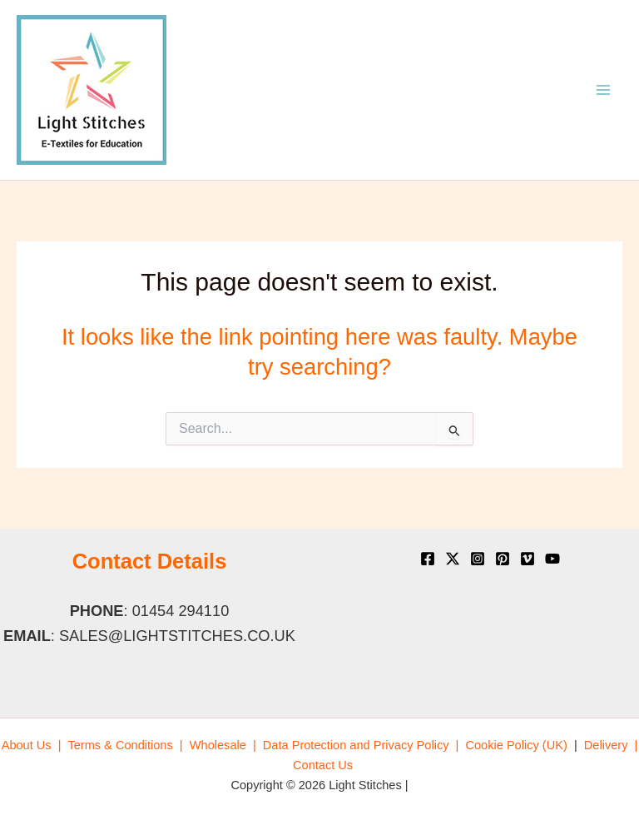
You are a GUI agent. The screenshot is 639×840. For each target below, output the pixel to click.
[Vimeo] (528, 559)
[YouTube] (552, 559)
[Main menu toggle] (603, 90)
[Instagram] (478, 559)
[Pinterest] (503, 559)
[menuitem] (32, 745)
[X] (453, 559)
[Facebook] (428, 559)
